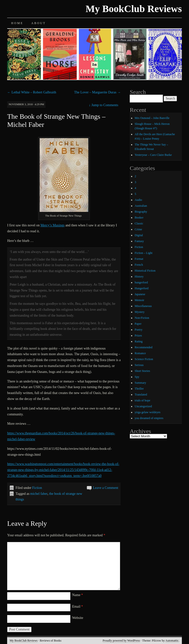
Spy (137, 377)
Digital (139, 235)
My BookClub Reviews (134, 9)
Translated (141, 395)
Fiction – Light (143, 253)
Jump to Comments (103, 105)
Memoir (139, 300)
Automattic (172, 641)
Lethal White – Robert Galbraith (32, 92)
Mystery (140, 312)
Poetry (138, 330)
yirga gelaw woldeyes (147, 412)
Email (78, 607)
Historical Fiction (145, 271)
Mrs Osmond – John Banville (152, 118)
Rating (139, 341)
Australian (141, 206)
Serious (139, 365)
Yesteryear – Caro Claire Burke (153, 155)
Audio (138, 200)
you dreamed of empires (149, 418)
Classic (139, 223)
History (139, 277)
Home (17, 23)
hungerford (141, 282)
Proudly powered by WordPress (121, 641)
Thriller (139, 389)
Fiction (37, 488)
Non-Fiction (142, 318)
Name (78, 595)
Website (78, 618)
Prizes (138, 336)
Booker (139, 218)
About (39, 23)
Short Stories (142, 371)
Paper (138, 324)
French (139, 265)
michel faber (39, 494)
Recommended (143, 347)
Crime (138, 229)
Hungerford (142, 288)
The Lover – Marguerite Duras (97, 92)
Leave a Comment (106, 488)
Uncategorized (143, 406)
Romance (140, 353)
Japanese (140, 294)
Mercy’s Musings (53, 225)
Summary (140, 383)
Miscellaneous (143, 306)
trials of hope (142, 400)
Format (139, 259)
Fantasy (139, 241)
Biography (141, 212)
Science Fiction (144, 359)
